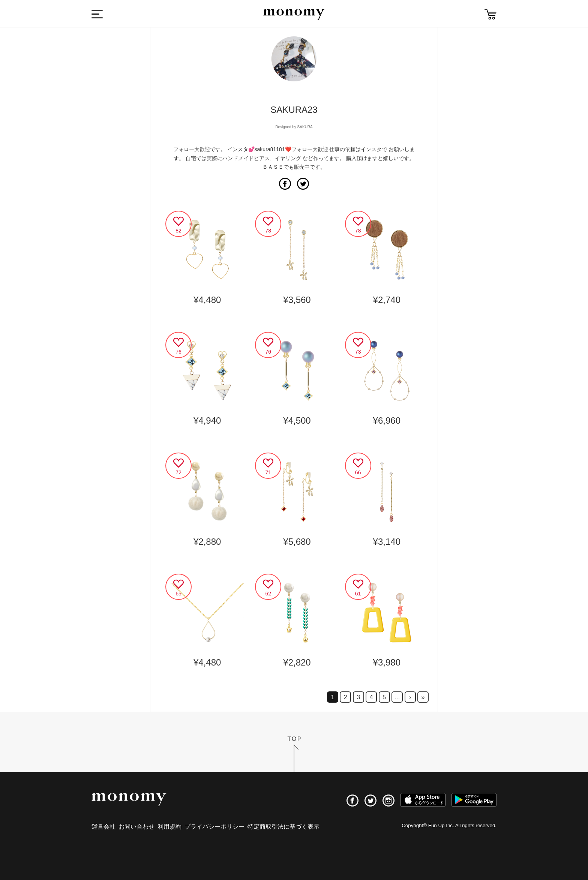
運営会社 (103, 827)
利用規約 (169, 827)
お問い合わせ (136, 827)
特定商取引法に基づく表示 (283, 827)
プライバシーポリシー (214, 827)
